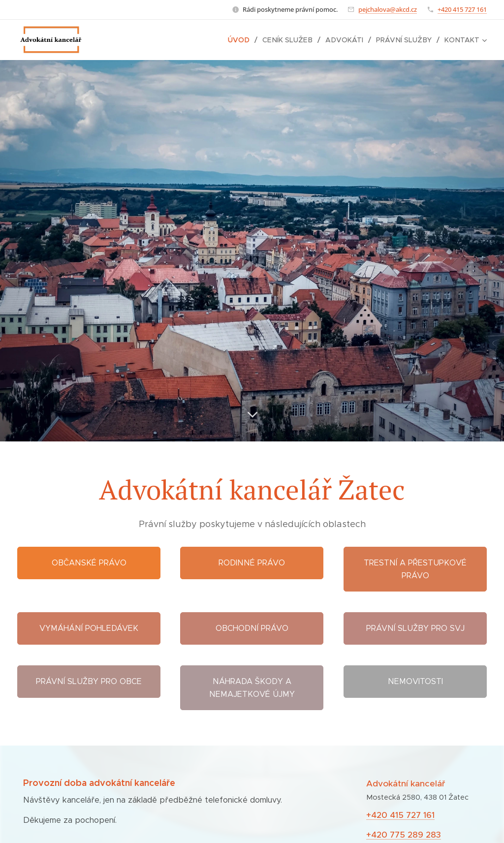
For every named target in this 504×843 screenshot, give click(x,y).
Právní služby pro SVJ (415, 628)
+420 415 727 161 (462, 9)
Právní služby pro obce (89, 681)
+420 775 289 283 (404, 835)
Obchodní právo (252, 628)
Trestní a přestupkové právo (415, 569)
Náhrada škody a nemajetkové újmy (252, 688)
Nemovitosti (415, 681)
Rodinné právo (252, 563)
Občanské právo (89, 563)
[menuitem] (246, 40)
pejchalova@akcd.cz (388, 9)
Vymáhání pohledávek (89, 628)
